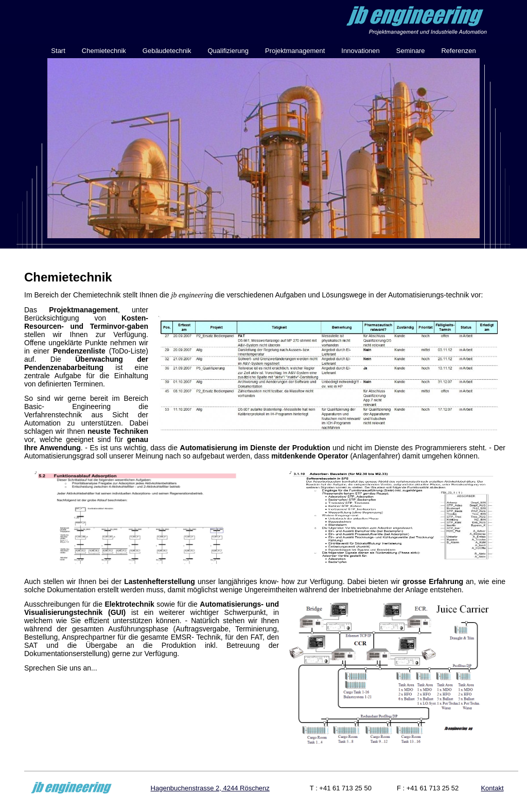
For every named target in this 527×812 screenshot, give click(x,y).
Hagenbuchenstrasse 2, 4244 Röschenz (210, 788)
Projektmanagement (295, 51)
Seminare (411, 51)
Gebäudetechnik (167, 51)
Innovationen (360, 51)
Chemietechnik (104, 51)
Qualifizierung (229, 51)
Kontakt (492, 788)
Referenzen (458, 51)
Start (58, 51)
